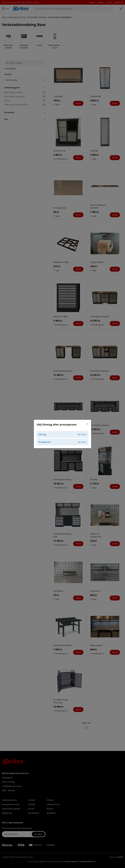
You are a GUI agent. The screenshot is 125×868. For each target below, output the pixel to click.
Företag (62, 434)
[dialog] (62, 434)
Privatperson (62, 442)
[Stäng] (87, 424)
